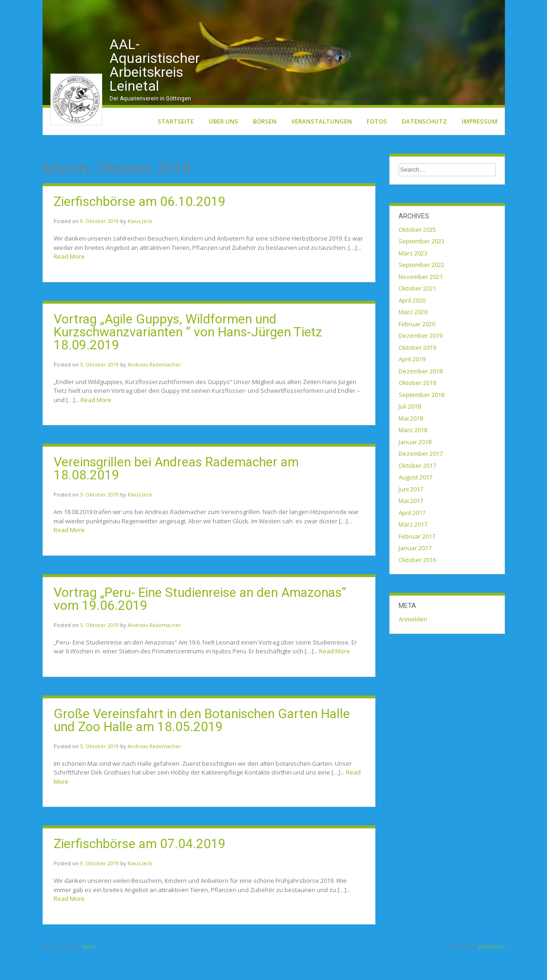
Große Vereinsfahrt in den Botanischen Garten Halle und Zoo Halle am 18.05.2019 (202, 745)
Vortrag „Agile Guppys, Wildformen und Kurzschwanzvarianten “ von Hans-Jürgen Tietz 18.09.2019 (188, 357)
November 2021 (421, 301)
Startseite (176, 146)
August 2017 (415, 502)
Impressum (480, 146)
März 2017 (413, 549)
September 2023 (421, 266)
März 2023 (413, 278)
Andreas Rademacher (154, 389)
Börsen (265, 146)
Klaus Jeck (140, 246)
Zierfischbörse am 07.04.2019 (140, 869)
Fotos (377, 146)
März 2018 (413, 455)
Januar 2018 (415, 466)
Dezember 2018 (421, 396)
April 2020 (412, 325)
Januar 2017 (415, 573)
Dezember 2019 (421, 360)
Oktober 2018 (417, 408)
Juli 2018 (410, 431)
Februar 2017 (417, 561)
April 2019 (412, 384)
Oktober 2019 (417, 372)
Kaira (89, 971)
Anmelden (413, 644)
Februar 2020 (417, 348)
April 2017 (412, 537)
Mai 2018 (411, 443)
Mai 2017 (411, 526)
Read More (69, 281)
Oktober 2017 (417, 490)
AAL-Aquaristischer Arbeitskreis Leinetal (155, 90)
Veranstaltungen (322, 146)
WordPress (492, 971)
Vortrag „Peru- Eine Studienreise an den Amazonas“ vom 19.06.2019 (200, 623)
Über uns (223, 146)
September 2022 (421, 290)
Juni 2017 (411, 514)
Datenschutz (424, 146)
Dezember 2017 (421, 478)
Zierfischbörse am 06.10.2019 (140, 226)
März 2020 (413, 337)
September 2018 (421, 419)
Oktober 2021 (417, 313)
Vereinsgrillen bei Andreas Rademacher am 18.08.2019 (176, 493)
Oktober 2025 (417, 254)
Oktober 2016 (417, 584)
